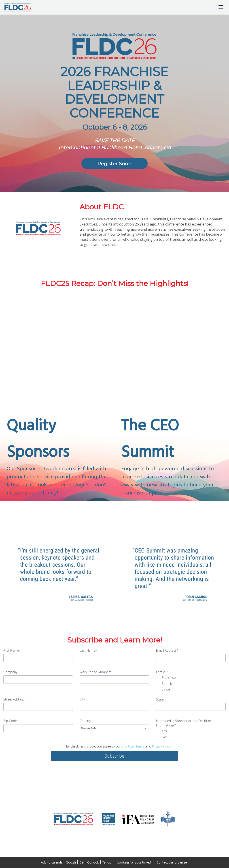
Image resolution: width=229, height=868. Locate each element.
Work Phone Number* (95, 672)
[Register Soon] (114, 163)
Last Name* (88, 650)
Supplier (165, 684)
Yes (161, 731)
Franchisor (166, 678)
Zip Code (10, 721)
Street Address (14, 699)
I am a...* (162, 672)
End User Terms (133, 746)
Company (10, 672)
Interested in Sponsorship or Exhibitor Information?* (184, 723)
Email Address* (167, 650)
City (82, 699)
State (160, 699)
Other (163, 690)
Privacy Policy (161, 746)
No (161, 737)
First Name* (12, 650)
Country (85, 721)
